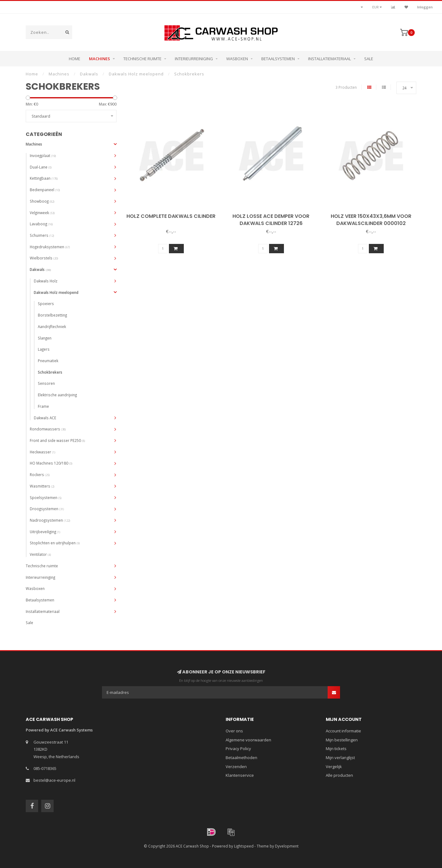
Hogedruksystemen (50, 247)
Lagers (44, 349)
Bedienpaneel (45, 190)
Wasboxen (237, 59)
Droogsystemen (47, 509)
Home (75, 59)
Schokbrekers (50, 372)
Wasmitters (42, 486)
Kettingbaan (44, 178)
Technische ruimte (142, 59)
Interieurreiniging (194, 59)
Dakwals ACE (45, 418)
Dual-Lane (41, 167)
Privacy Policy (238, 749)
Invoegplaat (43, 155)
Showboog (42, 201)
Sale (369, 59)
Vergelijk (334, 767)
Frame (43, 406)
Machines (99, 59)
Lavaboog (41, 224)
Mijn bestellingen (342, 740)
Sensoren (46, 383)
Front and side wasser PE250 (57, 440)
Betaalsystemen (278, 59)
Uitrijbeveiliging (45, 532)
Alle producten (339, 775)
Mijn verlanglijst (340, 758)
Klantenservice (240, 775)
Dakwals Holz (46, 281)
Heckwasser (42, 452)
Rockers (40, 474)
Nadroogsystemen (50, 520)
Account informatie (343, 731)
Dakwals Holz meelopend (56, 292)
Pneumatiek (48, 361)
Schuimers (42, 235)
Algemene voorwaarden (248, 740)
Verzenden (236, 767)
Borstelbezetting (52, 315)
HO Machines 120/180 (51, 463)
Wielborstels (44, 258)
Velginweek (42, 213)
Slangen (45, 338)
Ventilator (40, 554)
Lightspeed (244, 846)
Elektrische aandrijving (57, 395)
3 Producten (346, 87)
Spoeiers (46, 304)
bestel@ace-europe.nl (54, 780)
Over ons (234, 731)
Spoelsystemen (46, 497)
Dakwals (40, 269)
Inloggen (425, 7)
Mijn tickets (336, 749)
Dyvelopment (287, 846)
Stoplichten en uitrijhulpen (55, 543)
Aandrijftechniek (52, 326)
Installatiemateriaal (329, 59)
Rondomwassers (48, 429)
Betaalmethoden (241, 758)
